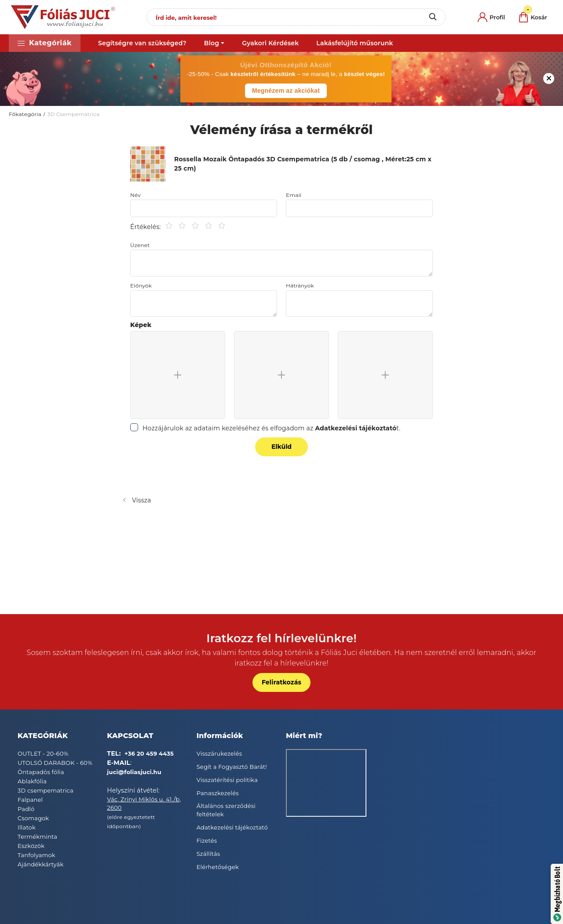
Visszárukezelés (219, 753)
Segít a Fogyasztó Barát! (232, 767)
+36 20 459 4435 (149, 753)
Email (294, 195)
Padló (26, 809)
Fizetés (207, 840)
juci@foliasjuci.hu (134, 772)
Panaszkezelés (218, 793)
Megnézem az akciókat (286, 91)
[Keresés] (433, 17)
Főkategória (25, 114)
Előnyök (141, 286)
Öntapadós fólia (41, 772)
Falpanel (30, 800)
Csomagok (33, 818)
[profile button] (491, 17)
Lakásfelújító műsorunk (355, 43)
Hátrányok (300, 286)
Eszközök (31, 846)
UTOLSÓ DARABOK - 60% (55, 763)
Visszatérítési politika (227, 780)
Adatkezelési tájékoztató (232, 827)
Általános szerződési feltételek (226, 810)
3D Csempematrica (73, 114)
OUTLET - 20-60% (43, 753)
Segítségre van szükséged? (142, 43)
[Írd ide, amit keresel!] (296, 17)
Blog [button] (212, 43)
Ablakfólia (32, 781)
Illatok (27, 827)
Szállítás (208, 854)
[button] (45, 43)
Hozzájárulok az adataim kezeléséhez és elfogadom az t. (272, 428)
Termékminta (37, 837)
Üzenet (140, 245)
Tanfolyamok (37, 855)
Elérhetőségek (218, 867)
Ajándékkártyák (40, 864)
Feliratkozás (281, 682)
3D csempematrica (46, 790)
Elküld (281, 447)
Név (135, 195)
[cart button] (533, 17)
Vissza (142, 500)
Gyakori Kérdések (270, 43)
